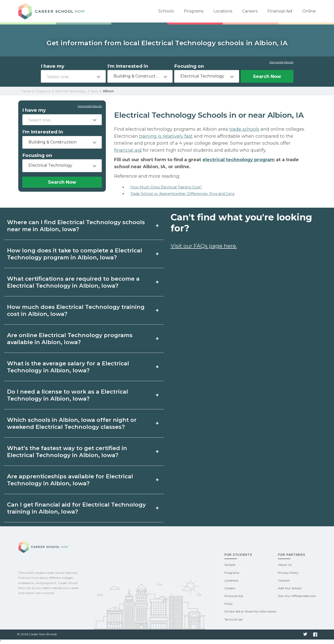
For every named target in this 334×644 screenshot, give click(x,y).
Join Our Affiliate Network (297, 596)
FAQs (228, 604)
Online (309, 11)
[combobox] (73, 76)
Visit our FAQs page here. (204, 246)
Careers (250, 11)
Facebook (315, 635)
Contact (284, 580)
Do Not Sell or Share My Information (250, 611)
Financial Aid (280, 11)
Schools (166, 11)
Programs (194, 11)
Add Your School (290, 588)
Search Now (267, 76)
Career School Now (53, 11)
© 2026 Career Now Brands (37, 634)
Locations (223, 11)
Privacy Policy (288, 573)
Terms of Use (233, 619)
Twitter (305, 635)
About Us (285, 565)
